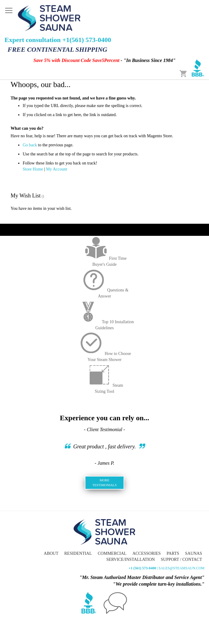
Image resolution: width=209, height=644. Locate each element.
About (51, 553)
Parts (173, 553)
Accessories (146, 553)
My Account (57, 169)
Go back (30, 145)
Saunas (194, 553)
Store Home (33, 169)
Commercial (112, 553)
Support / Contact (181, 559)
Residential (78, 553)
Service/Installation (131, 559)
